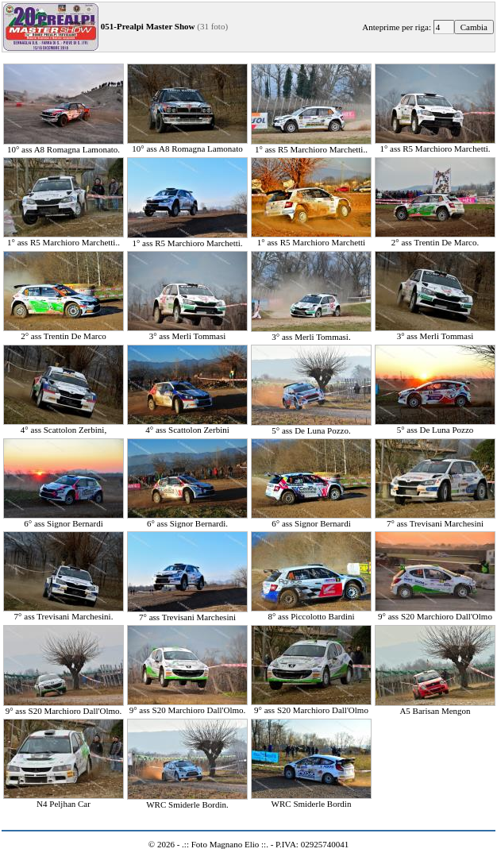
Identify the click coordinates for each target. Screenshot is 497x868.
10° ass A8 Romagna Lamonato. (64, 145)
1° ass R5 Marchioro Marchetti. (435, 145)
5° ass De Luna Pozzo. (311, 426)
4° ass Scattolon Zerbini (187, 426)
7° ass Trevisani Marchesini (435, 519)
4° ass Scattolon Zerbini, (64, 426)
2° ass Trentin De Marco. (435, 238)
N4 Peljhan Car (64, 800)
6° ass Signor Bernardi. (187, 519)
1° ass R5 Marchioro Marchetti (311, 238)
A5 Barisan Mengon (435, 707)
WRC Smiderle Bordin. (187, 800)
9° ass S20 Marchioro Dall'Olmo (435, 612)
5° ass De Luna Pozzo (435, 426)
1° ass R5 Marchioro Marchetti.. (311, 145)
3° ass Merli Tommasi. (311, 333)
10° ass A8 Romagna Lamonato (187, 145)
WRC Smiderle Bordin (311, 800)
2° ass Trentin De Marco (64, 332)
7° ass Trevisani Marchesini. (64, 612)
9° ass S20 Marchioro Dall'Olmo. (64, 707)
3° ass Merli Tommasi (187, 332)
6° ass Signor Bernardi (64, 519)
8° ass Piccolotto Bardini (311, 612)
